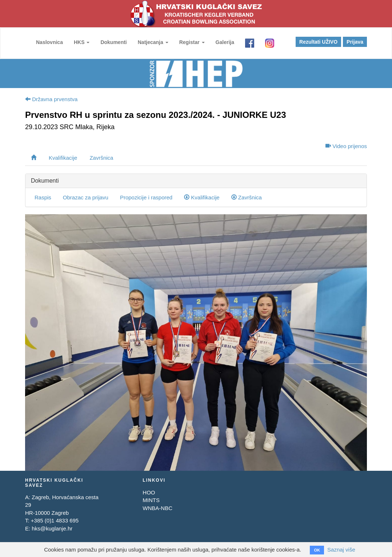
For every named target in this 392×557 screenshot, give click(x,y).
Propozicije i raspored (146, 197)
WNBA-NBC (157, 508)
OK (317, 550)
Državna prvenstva (51, 99)
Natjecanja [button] (153, 42)
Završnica (101, 158)
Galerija (225, 42)
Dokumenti (113, 42)
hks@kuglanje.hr (52, 528)
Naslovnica (49, 42)
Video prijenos (346, 146)
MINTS (151, 500)
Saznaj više (341, 550)
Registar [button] (192, 42)
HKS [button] (82, 42)
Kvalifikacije (63, 158)
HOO (149, 492)
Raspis (43, 197)
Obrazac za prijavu (86, 197)
